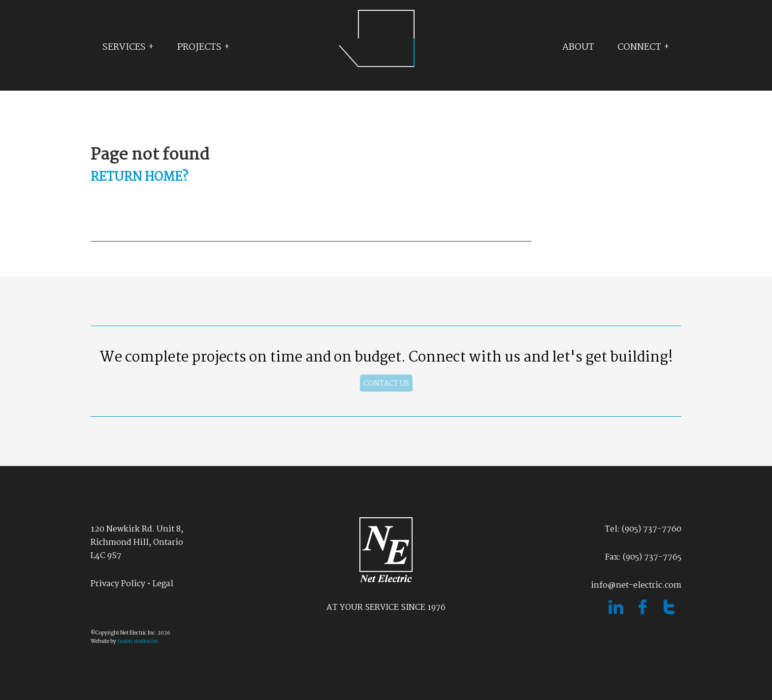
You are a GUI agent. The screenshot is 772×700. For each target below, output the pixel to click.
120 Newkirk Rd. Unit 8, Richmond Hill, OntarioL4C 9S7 (137, 543)
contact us (386, 384)
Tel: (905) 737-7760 (643, 529)
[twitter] (669, 612)
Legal (163, 584)
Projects (199, 47)
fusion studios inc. (139, 642)
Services (124, 47)
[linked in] (617, 612)
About (578, 47)
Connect (639, 47)
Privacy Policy (118, 584)
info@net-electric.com (636, 585)
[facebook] (643, 612)
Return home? (139, 177)
